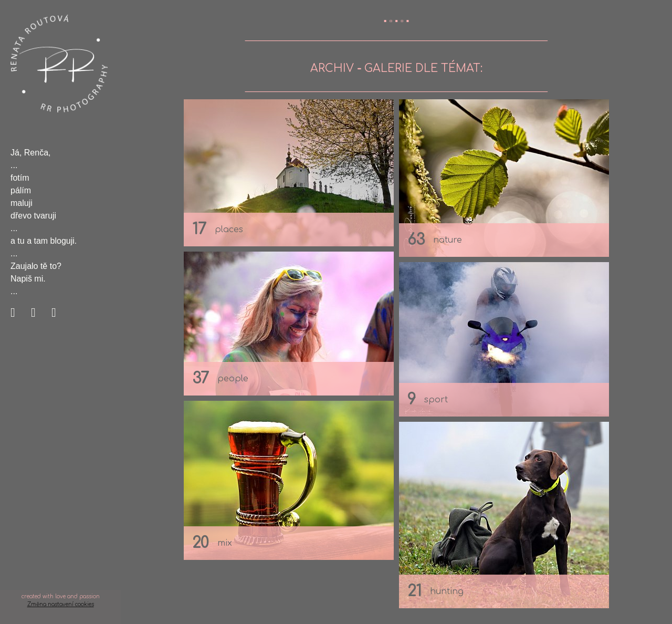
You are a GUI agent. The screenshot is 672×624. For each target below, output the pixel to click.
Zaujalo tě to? (36, 266)
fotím (20, 178)
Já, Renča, (30, 153)
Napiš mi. (28, 279)
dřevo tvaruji (33, 216)
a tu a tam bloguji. (44, 241)
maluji (22, 203)
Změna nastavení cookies (61, 604)
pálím (21, 190)
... (14, 165)
